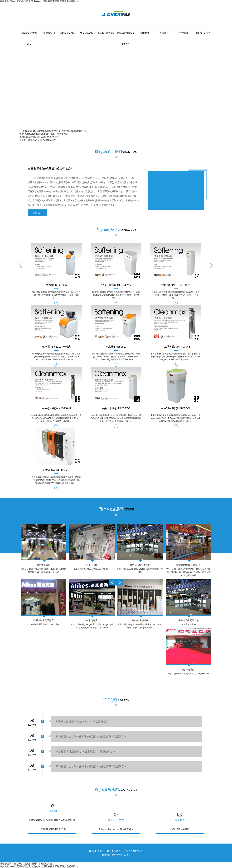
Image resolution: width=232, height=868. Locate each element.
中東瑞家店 (92, 620)
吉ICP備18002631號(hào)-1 (116, 855)
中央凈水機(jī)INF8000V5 (176, 347)
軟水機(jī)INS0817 (116, 347)
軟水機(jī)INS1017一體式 (56, 347)
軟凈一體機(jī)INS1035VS (116, 285)
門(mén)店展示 (87, 33)
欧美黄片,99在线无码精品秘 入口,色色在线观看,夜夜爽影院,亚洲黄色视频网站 (39, 1)
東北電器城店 (43, 565)
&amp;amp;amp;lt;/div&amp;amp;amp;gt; (176, 188)
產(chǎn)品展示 (68, 33)
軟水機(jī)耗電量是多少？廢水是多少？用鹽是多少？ (86, 752)
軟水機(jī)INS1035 (56, 285)
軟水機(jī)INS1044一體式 (176, 285)
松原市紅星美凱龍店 (43, 620)
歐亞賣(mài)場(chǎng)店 (188, 565)
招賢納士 (164, 33)
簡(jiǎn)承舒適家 (140, 620)
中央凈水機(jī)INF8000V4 (56, 408)
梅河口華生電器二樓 (188, 620)
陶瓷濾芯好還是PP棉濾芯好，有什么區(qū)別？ (83, 722)
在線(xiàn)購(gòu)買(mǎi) (32, 131)
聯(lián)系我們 (203, 33)
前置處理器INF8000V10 (56, 470)
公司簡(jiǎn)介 (48, 33)
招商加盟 (145, 33)
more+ (37, 213)
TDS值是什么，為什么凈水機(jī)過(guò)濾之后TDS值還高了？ (91, 767)
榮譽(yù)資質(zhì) (106, 33)
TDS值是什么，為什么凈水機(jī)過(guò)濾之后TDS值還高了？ (91, 737)
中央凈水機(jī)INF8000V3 (116, 408)
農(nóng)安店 (188, 670)
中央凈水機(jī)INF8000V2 (176, 408)
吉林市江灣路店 (92, 565)
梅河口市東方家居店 (140, 565)
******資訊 (184, 33)
